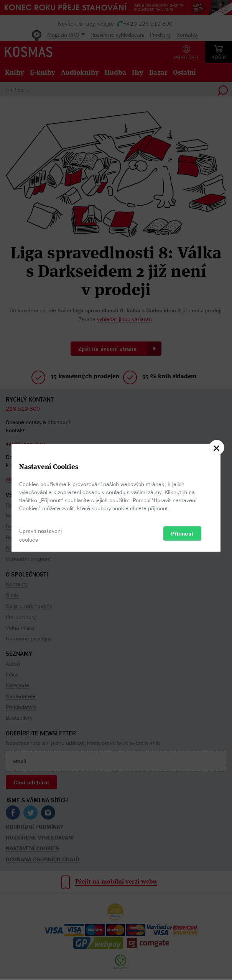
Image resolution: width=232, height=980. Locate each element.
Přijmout (182, 533)
